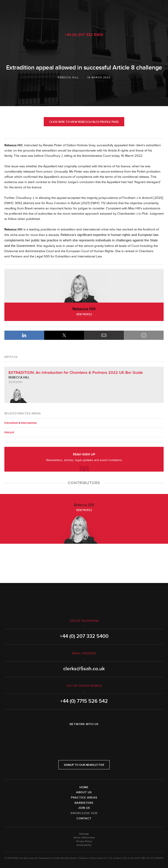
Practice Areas (84, 798)
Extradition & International (20, 423)
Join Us (84, 808)
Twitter (84, 736)
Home (84, 787)
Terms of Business (84, 838)
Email (104, 335)
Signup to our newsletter (84, 765)
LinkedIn (24, 335)
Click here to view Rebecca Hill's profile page (84, 122)
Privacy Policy (84, 841)
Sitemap (84, 834)
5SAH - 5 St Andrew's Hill (84, 14)
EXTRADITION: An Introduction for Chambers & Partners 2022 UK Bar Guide (76, 373)
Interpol (9, 432)
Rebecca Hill (68, 78)
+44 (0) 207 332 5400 (84, 35)
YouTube (96, 736)
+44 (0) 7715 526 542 (84, 701)
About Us (84, 792)
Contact (84, 818)
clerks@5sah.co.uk (84, 669)
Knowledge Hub (84, 813)
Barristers (84, 803)
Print (144, 335)
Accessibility (84, 845)
